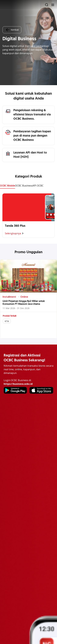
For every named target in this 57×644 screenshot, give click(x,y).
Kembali (12, 30)
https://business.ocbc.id (18, 384)
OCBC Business (24, 186)
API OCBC (38, 186)
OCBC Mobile (8, 186)
